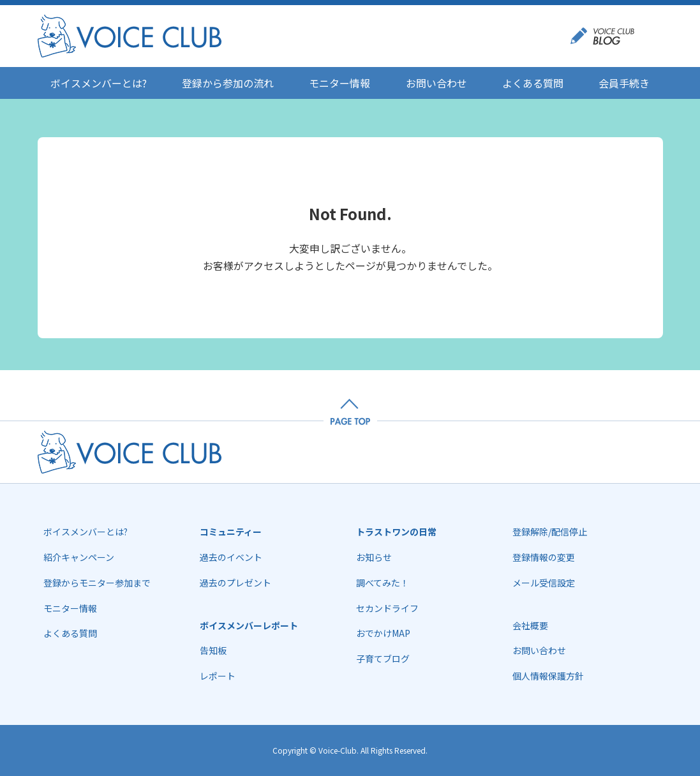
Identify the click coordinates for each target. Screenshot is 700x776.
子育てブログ (383, 659)
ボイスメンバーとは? (99, 83)
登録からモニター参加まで (97, 583)
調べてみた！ (383, 583)
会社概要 (530, 625)
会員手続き (624, 83)
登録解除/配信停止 (550, 532)
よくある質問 (533, 83)
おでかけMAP (383, 633)
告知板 (213, 650)
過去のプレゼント (235, 583)
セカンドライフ (387, 608)
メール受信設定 (544, 583)
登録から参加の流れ (228, 83)
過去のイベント (231, 557)
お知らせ (374, 557)
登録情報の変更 (544, 557)
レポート (218, 676)
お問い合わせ (436, 83)
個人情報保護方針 (548, 676)
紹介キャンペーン (79, 557)
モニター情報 (339, 83)
